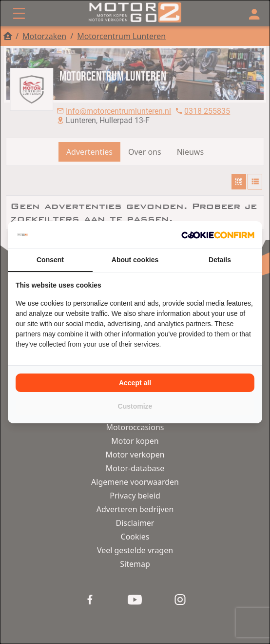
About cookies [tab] (135, 260)
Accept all (135, 383)
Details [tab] (220, 260)
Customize (135, 406)
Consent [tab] (50, 260)
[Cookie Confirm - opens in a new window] (218, 235)
